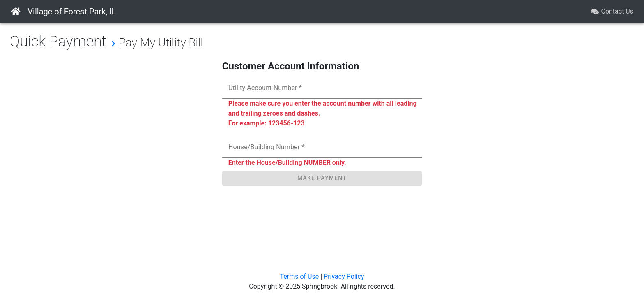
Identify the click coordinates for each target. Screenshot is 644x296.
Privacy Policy (344, 276)
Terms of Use (299, 276)
